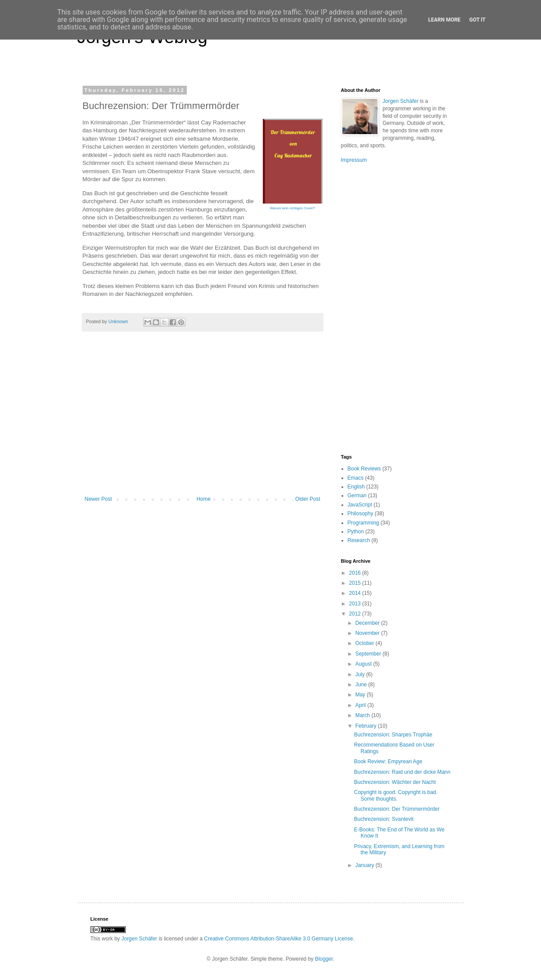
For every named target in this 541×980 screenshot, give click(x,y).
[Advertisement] (203, 423)
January (365, 865)
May (361, 695)
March (363, 715)
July (361, 674)
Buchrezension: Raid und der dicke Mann (402, 772)
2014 (356, 593)
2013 (356, 604)
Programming (363, 523)
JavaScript (360, 505)
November (368, 633)
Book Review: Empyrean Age (388, 761)
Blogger (324, 959)
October (365, 643)
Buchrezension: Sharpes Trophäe (393, 735)
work (107, 939)
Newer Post (98, 499)
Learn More (444, 20)
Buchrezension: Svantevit (383, 819)
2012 (356, 614)
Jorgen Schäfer (401, 101)
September (369, 654)
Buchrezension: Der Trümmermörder (397, 809)
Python (356, 532)
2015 (356, 583)
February (366, 726)
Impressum (354, 160)
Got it (477, 20)
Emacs (356, 478)
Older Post (308, 499)
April (361, 705)
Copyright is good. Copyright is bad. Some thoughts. (396, 795)
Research (359, 540)
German (357, 495)
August (364, 664)
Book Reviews (364, 469)
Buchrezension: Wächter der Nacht (395, 782)
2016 (356, 573)
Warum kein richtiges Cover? (292, 208)
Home (203, 499)
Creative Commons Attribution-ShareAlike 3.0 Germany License (278, 939)
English (356, 487)
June (361, 685)
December (368, 623)
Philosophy (361, 514)
